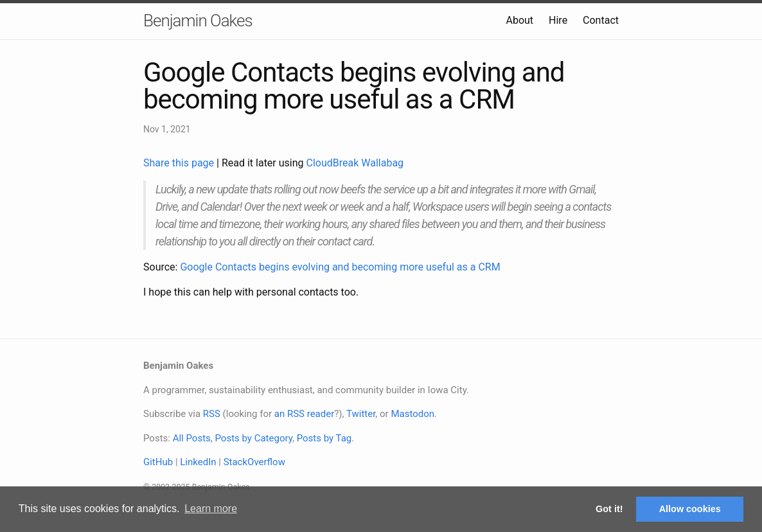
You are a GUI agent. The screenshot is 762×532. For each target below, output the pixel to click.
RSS (212, 414)
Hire (558, 20)
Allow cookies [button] (690, 509)
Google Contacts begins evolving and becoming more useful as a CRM (340, 267)
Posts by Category (253, 438)
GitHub (158, 462)
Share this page (180, 163)
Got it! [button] (609, 509)
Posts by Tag (324, 438)
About (519, 20)
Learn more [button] (211, 509)
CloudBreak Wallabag (355, 163)
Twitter (361, 414)
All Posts (192, 438)
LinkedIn (198, 462)
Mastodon (412, 414)
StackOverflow (254, 462)
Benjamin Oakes (198, 21)
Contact (601, 20)
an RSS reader (305, 414)
